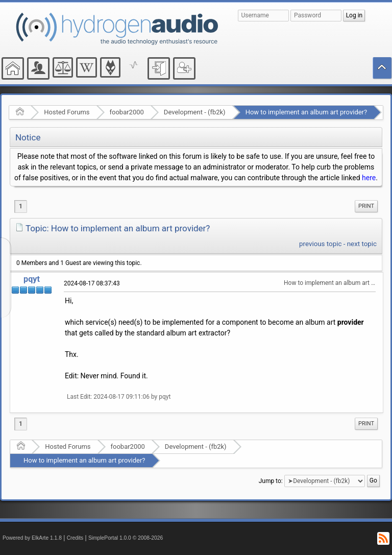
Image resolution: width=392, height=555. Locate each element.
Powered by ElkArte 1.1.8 (32, 538)
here (369, 178)
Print (366, 206)
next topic (362, 244)
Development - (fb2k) (195, 112)
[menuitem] (366, 206)
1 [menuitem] (21, 206)
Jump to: (271, 481)
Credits (75, 538)
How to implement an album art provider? (307, 112)
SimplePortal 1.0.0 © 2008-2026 (126, 538)
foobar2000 (127, 112)
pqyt (32, 279)
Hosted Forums (67, 112)
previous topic (320, 244)
